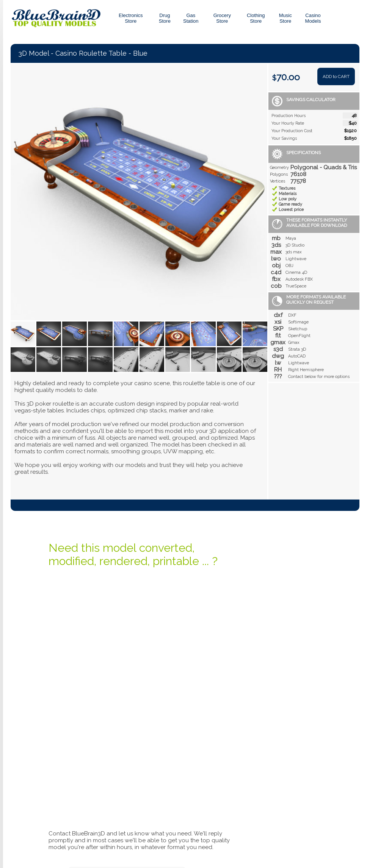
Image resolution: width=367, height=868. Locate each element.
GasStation (191, 18)
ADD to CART (336, 76)
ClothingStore (256, 18)
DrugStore (165, 18)
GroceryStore (222, 18)
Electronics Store (131, 18)
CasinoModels (313, 18)
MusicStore (285, 18)
